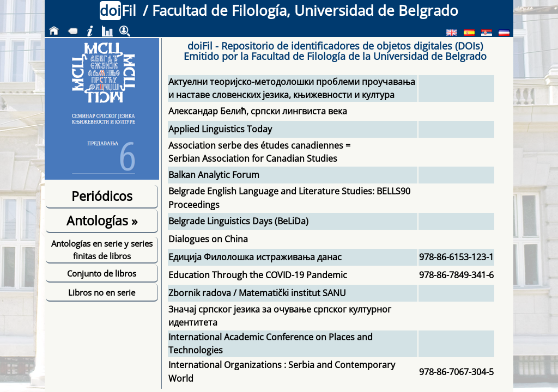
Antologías (102, 220)
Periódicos (102, 196)
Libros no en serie (102, 292)
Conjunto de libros (102, 273)
